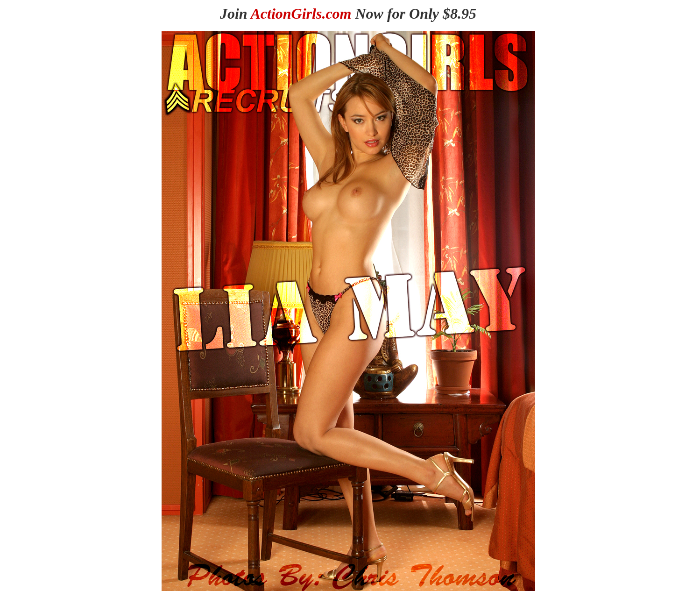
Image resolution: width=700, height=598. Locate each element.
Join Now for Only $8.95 (348, 14)
